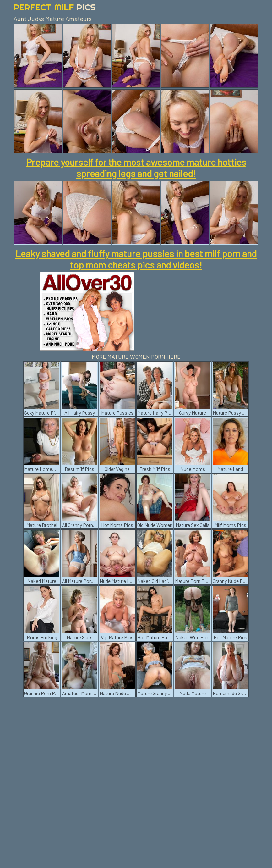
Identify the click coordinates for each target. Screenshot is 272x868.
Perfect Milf (55, 7)
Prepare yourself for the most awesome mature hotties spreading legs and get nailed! (136, 168)
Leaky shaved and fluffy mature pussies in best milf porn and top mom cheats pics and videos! (136, 259)
